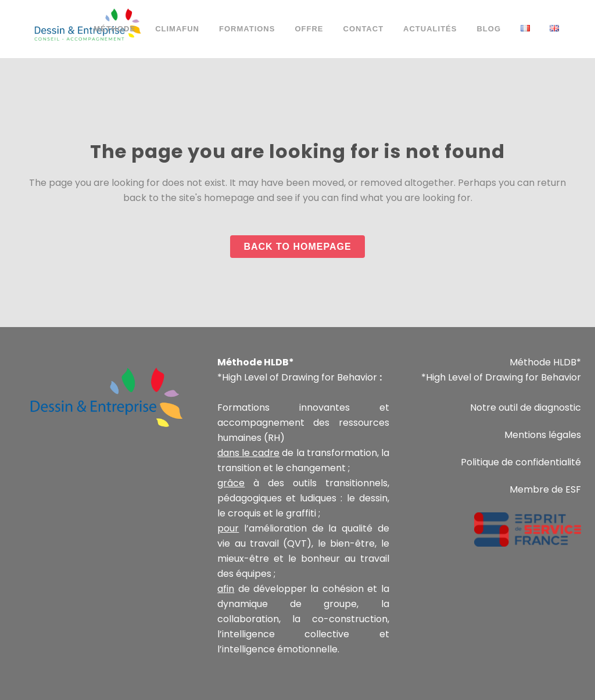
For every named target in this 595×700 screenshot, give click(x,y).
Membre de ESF (545, 489)
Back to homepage (297, 247)
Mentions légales (543, 435)
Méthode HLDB (543, 362)
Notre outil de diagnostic (526, 408)
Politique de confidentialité (521, 462)
